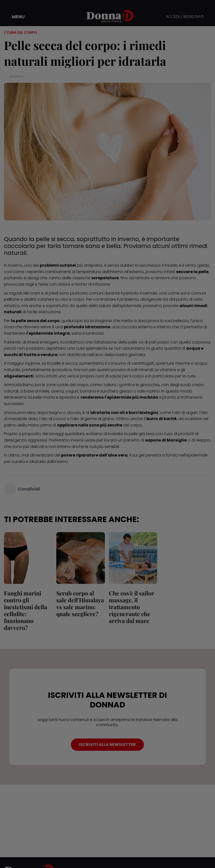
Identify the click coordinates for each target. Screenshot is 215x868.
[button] (15, 17)
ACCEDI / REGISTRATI (185, 17)
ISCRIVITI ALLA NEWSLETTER (107, 745)
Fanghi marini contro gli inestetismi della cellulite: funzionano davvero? (26, 610)
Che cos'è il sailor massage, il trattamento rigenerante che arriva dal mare (131, 607)
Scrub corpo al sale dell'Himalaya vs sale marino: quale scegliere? (80, 603)
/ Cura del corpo (20, 33)
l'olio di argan (185, 413)
